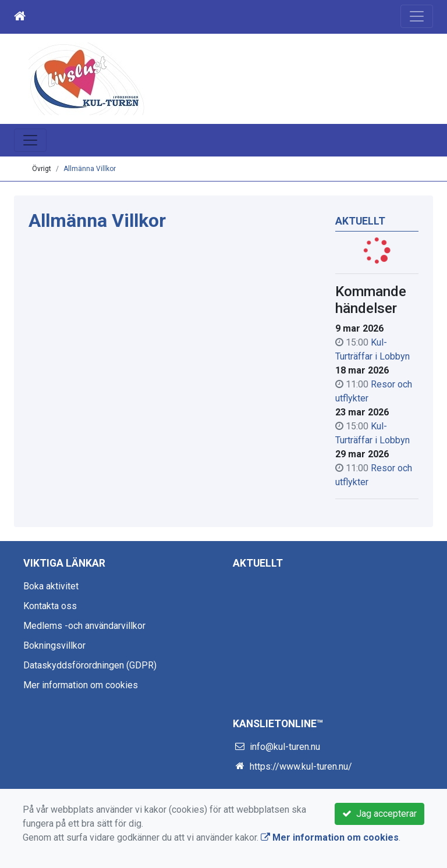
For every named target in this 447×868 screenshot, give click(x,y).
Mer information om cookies (81, 685)
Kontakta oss (50, 606)
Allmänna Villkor (90, 169)
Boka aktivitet (51, 586)
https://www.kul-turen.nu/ (301, 766)
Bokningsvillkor (54, 645)
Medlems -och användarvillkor (84, 626)
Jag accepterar (379, 814)
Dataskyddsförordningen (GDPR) (90, 665)
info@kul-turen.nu (285, 747)
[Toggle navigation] (417, 16)
